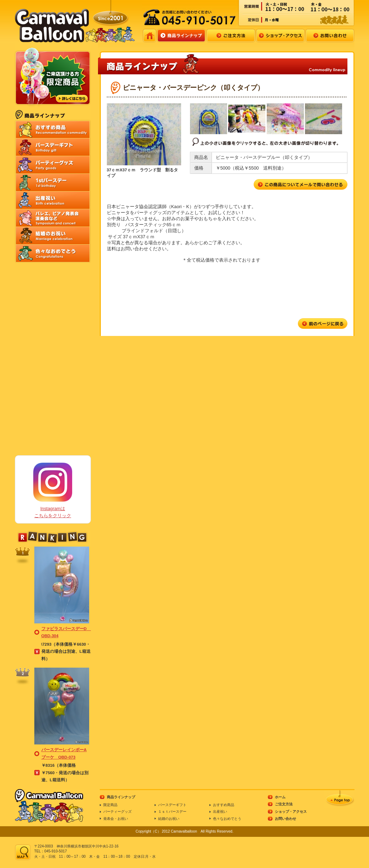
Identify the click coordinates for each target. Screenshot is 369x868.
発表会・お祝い (116, 819)
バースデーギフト (172, 805)
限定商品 (110, 805)
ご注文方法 (284, 804)
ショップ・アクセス (291, 812)
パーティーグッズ (117, 812)
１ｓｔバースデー (172, 812)
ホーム (280, 797)
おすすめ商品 (224, 805)
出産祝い (220, 812)
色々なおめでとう (227, 819)
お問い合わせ (286, 819)
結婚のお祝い (169, 819)
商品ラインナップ (121, 797)
